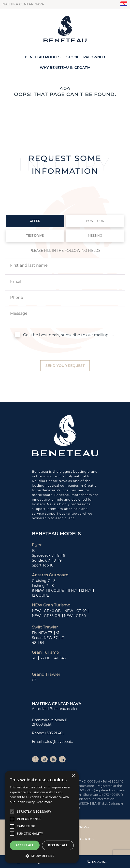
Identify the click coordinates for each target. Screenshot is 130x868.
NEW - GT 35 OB (46, 616)
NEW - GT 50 (75, 616)
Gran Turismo (45, 652)
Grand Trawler (46, 675)
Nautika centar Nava (23, 4)
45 (64, 658)
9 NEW (38, 591)
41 (58, 633)
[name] (65, 265)
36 (34, 658)
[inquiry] (65, 317)
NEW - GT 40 (75, 611)
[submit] (65, 366)
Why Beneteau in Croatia (65, 68)
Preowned (94, 57)
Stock (72, 57)
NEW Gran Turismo (51, 605)
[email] (65, 282)
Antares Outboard (50, 575)
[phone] (65, 298)
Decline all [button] (58, 845)
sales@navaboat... (58, 742)
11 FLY (72, 591)
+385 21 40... (55, 733)
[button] (42, 856)
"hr (124, 4)
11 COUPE (56, 591)
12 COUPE (40, 595)
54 (42, 643)
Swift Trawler (45, 627)
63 (34, 680)
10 (34, 551)
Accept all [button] (25, 845)
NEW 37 (45, 633)
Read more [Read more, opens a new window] (44, 802)
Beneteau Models (43, 57)
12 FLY (86, 591)
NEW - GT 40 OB (46, 611)
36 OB (45, 658)
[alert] (42, 817)
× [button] (73, 776)
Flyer (37, 545)
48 (34, 643)
